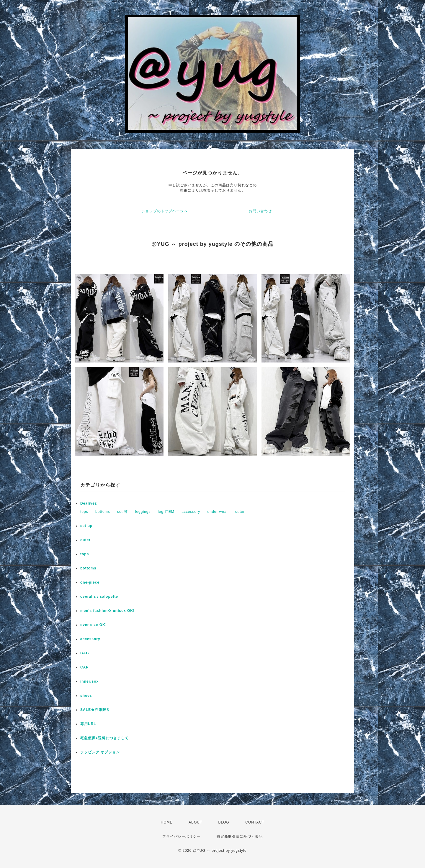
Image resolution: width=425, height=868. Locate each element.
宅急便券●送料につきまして (104, 738)
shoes (86, 696)
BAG (85, 653)
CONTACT (255, 822)
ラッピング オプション (100, 752)
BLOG (224, 822)
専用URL (88, 724)
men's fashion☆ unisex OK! (107, 611)
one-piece (90, 582)
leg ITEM (166, 512)
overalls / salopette (99, 597)
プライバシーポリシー (182, 836)
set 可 (122, 512)
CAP (84, 667)
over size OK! (94, 625)
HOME (167, 822)
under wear (218, 512)
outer (240, 512)
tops (84, 512)
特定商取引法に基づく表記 (240, 836)
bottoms (103, 512)
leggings (143, 512)
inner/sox (89, 681)
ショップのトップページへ (165, 211)
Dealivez (89, 503)
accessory (191, 512)
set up (86, 526)
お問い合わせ (260, 211)
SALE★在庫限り (95, 710)
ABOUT (195, 822)
